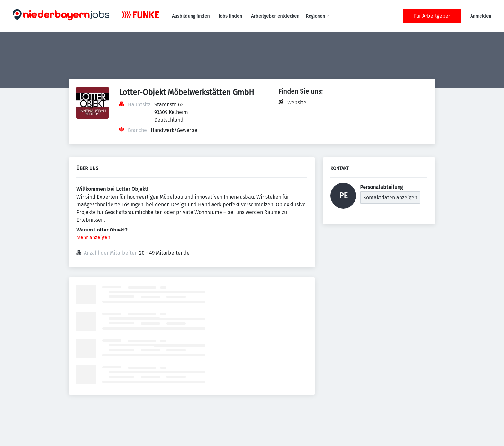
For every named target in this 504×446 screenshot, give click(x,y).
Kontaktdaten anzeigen (390, 197)
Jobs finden (230, 16)
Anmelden (481, 16)
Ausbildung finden (191, 16)
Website (297, 102)
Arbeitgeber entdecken (275, 16)
